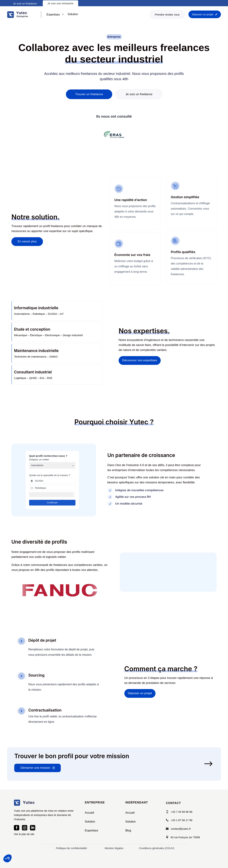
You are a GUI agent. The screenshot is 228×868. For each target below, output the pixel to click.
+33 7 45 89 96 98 (181, 812)
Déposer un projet (140, 693)
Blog (128, 830)
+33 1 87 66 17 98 (181, 820)
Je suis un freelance (25, 3)
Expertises (91, 830)
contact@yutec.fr (181, 829)
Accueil (89, 813)
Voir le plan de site (24, 834)
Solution (90, 822)
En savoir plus (27, 248)
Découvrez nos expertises (140, 367)
